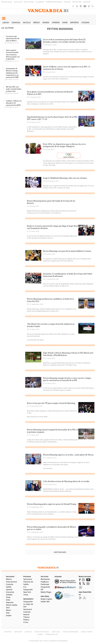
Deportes (74, 23)
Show (65, 23)
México (37, 23)
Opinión (56, 23)
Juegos (6, 23)
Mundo (46, 23)
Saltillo (27, 23)
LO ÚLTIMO (7, 28)
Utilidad (85, 23)
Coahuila (16, 23)
